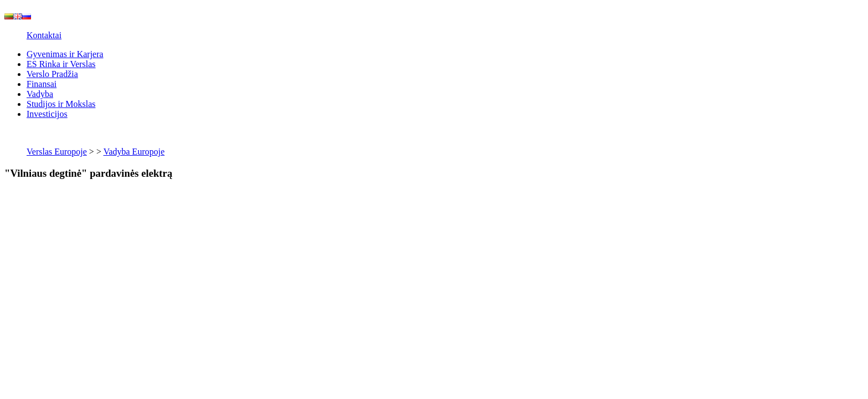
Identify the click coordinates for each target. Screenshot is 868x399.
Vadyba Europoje (134, 152)
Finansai (42, 84)
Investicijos (47, 114)
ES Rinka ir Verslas (61, 64)
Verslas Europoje (57, 152)
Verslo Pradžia (52, 74)
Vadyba (40, 94)
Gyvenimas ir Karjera (65, 54)
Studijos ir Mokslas (61, 104)
